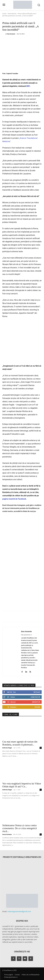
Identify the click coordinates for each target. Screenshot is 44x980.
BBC (28, 86)
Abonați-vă (36, 702)
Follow (37, 707)
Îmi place (37, 692)
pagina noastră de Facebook (14, 499)
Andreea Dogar (7, 748)
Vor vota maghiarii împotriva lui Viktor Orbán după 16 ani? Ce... (22, 785)
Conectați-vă (35, 697)
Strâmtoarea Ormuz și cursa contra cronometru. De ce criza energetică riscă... (20, 828)
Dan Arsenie (11, 34)
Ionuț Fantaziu (7, 834)
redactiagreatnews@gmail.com (19, 911)
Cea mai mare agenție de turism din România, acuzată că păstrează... (20, 743)
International (12, 14)
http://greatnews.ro (26, 635)
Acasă (4, 14)
